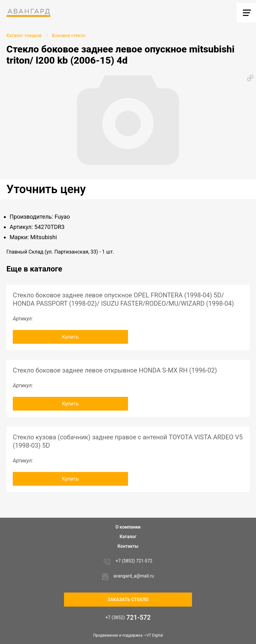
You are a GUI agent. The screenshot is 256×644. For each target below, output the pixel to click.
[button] (250, 78)
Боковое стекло (69, 35)
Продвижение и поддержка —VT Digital (128, 635)
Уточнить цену (46, 189)
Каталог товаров (24, 35)
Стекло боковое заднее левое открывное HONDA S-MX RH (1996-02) (115, 370)
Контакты (128, 546)
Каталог (128, 537)
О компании (128, 527)
